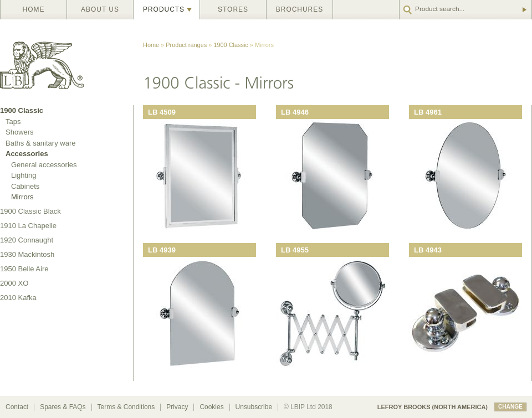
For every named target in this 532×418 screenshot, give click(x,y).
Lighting (24, 175)
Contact (17, 407)
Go (524, 10)
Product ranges (186, 45)
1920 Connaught (27, 240)
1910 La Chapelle (28, 226)
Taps (13, 122)
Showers (20, 132)
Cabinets (25, 186)
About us (100, 9)
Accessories (27, 154)
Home (34, 9)
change (510, 407)
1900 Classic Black (30, 211)
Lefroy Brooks (66, 62)
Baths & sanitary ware (40, 143)
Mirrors (22, 197)
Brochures (300, 9)
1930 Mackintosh (27, 254)
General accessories (44, 165)
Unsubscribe (254, 407)
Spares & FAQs (63, 407)
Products (164, 9)
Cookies (211, 407)
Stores (233, 9)
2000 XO (14, 283)
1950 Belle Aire (24, 269)
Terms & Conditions (126, 407)
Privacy (177, 407)
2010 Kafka (18, 298)
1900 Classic (231, 45)
